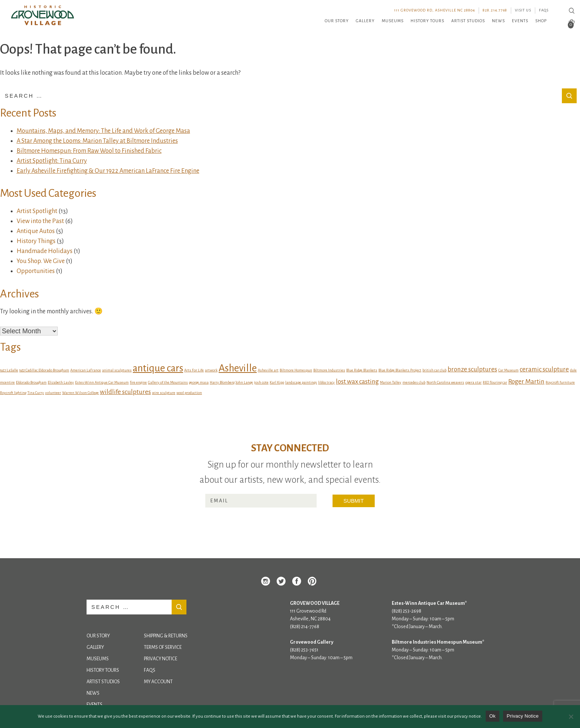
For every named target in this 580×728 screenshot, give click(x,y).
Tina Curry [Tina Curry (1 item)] (36, 393)
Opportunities (36, 271)
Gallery (365, 21)
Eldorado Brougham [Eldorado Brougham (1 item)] (31, 382)
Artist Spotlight (37, 211)
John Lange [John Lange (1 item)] (244, 382)
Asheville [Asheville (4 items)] (238, 368)
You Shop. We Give (41, 261)
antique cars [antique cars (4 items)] (158, 368)
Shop (541, 21)
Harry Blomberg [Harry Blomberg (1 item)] (222, 382)
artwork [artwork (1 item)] (211, 370)
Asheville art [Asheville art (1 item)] (268, 370)
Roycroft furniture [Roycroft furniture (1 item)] (560, 382)
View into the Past (40, 221)
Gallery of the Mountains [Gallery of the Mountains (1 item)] (168, 382)
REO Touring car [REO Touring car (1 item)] (495, 382)
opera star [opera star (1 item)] (473, 382)
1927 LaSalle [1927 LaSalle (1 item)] (9, 370)
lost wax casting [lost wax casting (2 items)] (357, 382)
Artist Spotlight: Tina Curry (52, 161)
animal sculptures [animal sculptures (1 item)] (117, 370)
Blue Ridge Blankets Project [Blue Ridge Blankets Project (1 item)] (400, 370)
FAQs (544, 10)
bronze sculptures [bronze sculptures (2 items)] (472, 369)
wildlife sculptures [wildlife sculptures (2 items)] (125, 392)
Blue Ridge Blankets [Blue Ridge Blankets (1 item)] (362, 370)
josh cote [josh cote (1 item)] (261, 382)
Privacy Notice (161, 659)
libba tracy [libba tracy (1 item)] (326, 382)
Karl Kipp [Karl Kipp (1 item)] (277, 382)
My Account (158, 682)
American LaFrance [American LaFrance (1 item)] (86, 370)
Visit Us (523, 10)
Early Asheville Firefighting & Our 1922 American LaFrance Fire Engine (108, 171)
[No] (571, 717)
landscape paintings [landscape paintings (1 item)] (301, 382)
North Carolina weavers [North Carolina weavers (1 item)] (445, 382)
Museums (393, 21)
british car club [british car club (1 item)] (434, 370)
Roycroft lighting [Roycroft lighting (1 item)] (13, 393)
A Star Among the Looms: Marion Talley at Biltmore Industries (97, 141)
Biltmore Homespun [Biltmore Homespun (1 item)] (296, 370)
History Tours (427, 21)
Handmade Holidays (45, 251)
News (498, 21)
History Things (36, 241)
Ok (493, 716)
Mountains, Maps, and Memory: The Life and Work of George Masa (103, 131)
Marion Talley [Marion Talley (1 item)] (391, 382)
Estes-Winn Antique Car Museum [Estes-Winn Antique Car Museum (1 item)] (102, 382)
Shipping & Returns (166, 636)
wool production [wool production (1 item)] (189, 393)
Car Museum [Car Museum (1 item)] (508, 370)
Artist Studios (468, 21)
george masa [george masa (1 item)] (199, 382)
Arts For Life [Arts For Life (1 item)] (194, 370)
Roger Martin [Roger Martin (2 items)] (526, 382)
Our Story (337, 21)
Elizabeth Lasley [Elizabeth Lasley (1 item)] (61, 382)
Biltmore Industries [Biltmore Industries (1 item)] (329, 370)
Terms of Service (163, 647)
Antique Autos (36, 231)
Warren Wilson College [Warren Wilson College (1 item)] (80, 393)
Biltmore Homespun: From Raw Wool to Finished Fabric (89, 151)
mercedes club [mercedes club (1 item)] (414, 382)
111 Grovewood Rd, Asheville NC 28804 (434, 10)
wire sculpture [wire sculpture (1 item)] (164, 393)
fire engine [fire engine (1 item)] (138, 382)
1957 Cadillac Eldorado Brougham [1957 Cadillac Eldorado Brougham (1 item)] (44, 370)
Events (520, 21)
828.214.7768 (495, 10)
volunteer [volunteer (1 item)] (53, 393)
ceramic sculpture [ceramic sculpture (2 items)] (544, 369)
